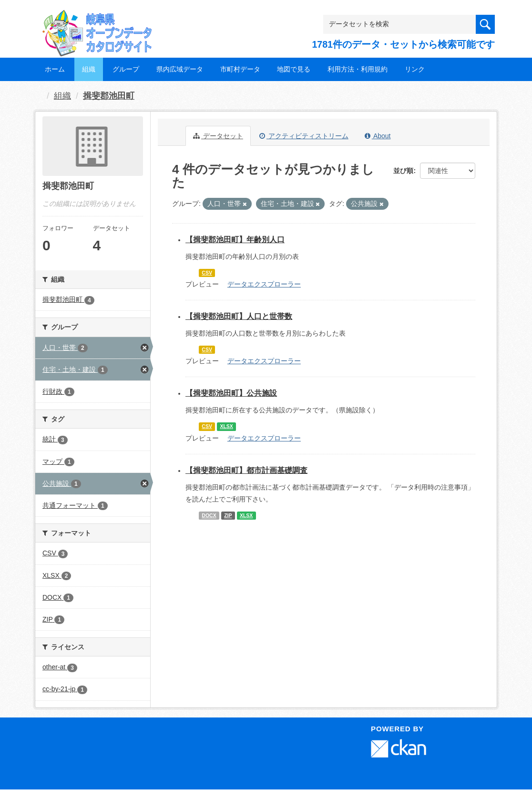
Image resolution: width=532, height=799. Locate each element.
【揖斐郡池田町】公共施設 (231, 393)
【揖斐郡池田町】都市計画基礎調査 (246, 470)
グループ (126, 69)
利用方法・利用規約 (358, 69)
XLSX (226, 426)
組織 (89, 69)
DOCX (209, 515)
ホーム (55, 69)
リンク (415, 69)
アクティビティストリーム (304, 136)
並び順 (403, 171)
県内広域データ (180, 69)
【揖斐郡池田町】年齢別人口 (235, 240)
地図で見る (294, 69)
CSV (207, 273)
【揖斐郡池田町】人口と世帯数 (239, 316)
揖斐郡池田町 (109, 96)
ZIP (228, 515)
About (378, 136)
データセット (218, 136)
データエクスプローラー (264, 284)
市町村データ (240, 69)
